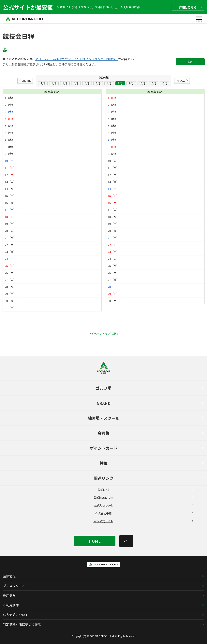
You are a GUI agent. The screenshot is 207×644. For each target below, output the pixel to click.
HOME (95, 541)
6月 (98, 83)
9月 (131, 83)
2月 (54, 83)
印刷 (190, 62)
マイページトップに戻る (104, 334)
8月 (120, 83)
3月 (65, 83)
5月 (87, 83)
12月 (164, 83)
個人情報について (16, 615)
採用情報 (9, 595)
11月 (153, 83)
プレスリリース (14, 586)
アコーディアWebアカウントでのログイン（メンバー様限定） (77, 59)
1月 (43, 83)
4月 (76, 83)
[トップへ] (126, 541)
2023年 (26, 81)
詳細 (190, 7)
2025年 (181, 81)
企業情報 (9, 576)
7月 (109, 83)
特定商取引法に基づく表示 (22, 624)
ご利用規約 (11, 605)
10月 (142, 83)
